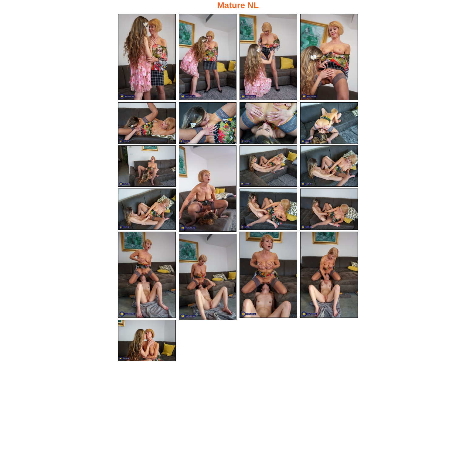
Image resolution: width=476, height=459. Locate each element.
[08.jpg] (329, 123)
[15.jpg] (329, 209)
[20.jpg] (147, 341)
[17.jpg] (268, 275)
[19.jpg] (208, 277)
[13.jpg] (147, 209)
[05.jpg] (147, 123)
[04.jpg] (329, 57)
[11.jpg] (268, 166)
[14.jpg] (268, 209)
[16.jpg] (147, 275)
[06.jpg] (208, 123)
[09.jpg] (147, 166)
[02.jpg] (208, 57)
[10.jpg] (208, 189)
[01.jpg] (147, 57)
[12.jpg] (329, 166)
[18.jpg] (329, 275)
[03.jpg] (268, 57)
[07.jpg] (268, 123)
